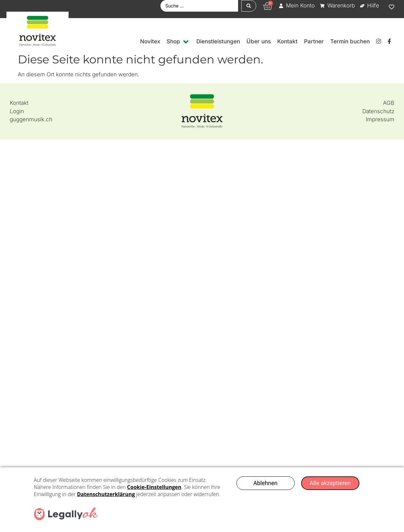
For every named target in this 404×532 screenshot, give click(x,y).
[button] (178, 42)
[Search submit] (249, 6)
